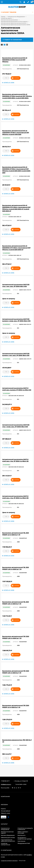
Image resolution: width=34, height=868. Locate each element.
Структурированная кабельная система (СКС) (8, 840)
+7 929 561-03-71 (5, 781)
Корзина (3, 809)
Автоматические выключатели (9, 20)
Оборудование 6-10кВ (24, 843)
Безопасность (21, 835)
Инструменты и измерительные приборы (25, 838)
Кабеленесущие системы (8, 838)
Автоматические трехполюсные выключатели (14, 23)
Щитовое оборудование (8, 835)
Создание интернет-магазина (9, 861)
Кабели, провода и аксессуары (23, 832)
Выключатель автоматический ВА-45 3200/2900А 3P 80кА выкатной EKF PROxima (15, 60)
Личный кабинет (6, 811)
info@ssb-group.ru (6, 784)
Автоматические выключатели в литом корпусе (14, 21)
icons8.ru (29, 855)
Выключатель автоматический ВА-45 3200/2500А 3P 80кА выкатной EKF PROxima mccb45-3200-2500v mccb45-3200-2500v (17, 96)
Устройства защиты (6, 18)
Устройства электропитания (6, 844)
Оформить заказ (5, 813)
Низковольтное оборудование (16, 17)
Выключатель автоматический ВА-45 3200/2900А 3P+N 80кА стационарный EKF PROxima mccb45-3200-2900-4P (16, 248)
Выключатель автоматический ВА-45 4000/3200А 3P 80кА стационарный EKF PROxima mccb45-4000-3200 (16, 133)
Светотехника (21, 841)
